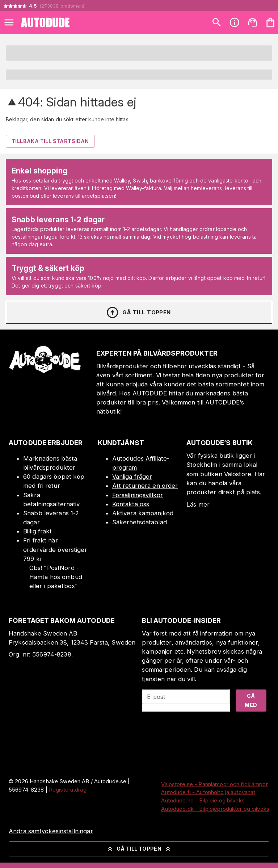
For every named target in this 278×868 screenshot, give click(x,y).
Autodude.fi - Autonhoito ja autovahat (208, 792)
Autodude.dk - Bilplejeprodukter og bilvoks (215, 809)
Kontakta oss (131, 504)
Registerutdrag (68, 790)
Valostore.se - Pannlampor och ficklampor (214, 784)
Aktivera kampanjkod (143, 513)
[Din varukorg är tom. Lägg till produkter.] (270, 22)
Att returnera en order (145, 486)
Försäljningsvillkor (138, 495)
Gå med (251, 700)
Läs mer (198, 504)
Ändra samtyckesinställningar (51, 831)
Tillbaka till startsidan (50, 141)
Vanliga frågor (132, 477)
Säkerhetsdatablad (140, 522)
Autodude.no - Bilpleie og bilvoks (203, 800)
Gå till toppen (138, 313)
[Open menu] (9, 22)
